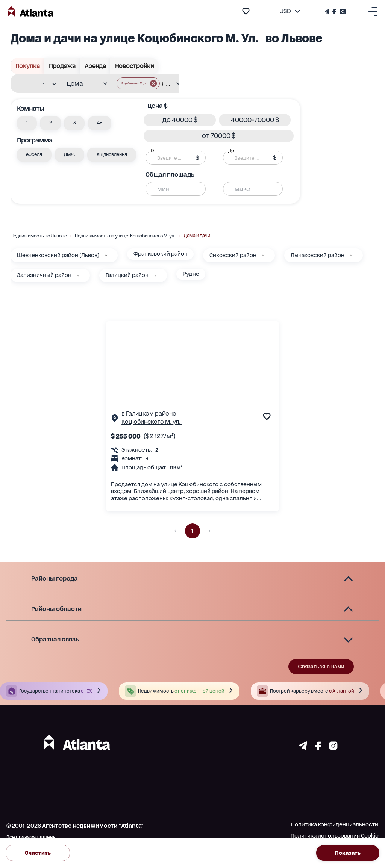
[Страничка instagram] (333, 748)
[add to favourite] (246, 11)
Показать (348, 853)
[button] (27, 123)
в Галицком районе (149, 414)
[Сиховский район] (263, 255)
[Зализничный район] (78, 275)
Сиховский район (233, 255)
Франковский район (161, 254)
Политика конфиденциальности (335, 824)
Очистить (38, 853)
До (231, 151)
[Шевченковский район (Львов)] (106, 255)
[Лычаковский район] (351, 255)
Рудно (191, 274)
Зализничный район (44, 275)
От (153, 151)
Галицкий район (127, 275)
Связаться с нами (321, 667)
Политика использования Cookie (335, 836)
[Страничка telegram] (303, 748)
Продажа (62, 66)
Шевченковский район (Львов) (58, 255)
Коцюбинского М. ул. (152, 422)
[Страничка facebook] (318, 748)
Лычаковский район (318, 255)
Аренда (95, 66)
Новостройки (134, 66)
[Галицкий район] (155, 275)
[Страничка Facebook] (334, 11)
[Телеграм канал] (328, 11)
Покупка (27, 66)
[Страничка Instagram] (342, 11)
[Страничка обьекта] (115, 420)
